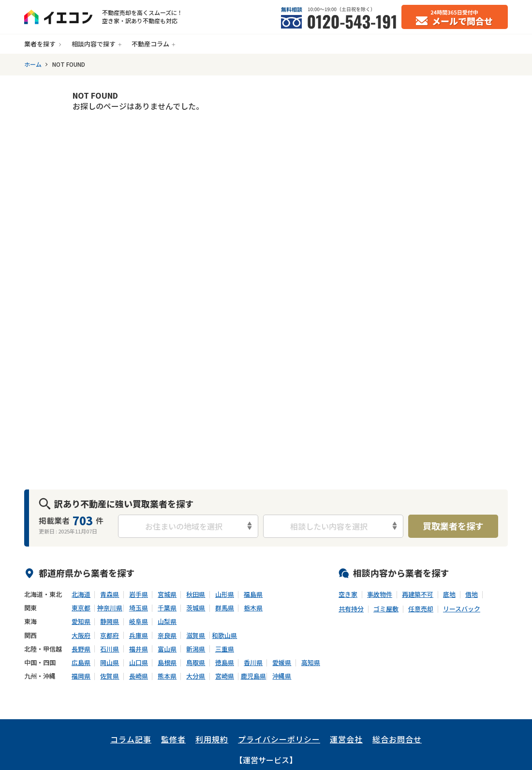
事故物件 (380, 594)
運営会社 (346, 739)
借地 (472, 594)
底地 (449, 594)
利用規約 (212, 739)
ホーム (33, 64)
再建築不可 (418, 594)
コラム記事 (131, 739)
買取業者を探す (453, 526)
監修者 (173, 739)
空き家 (348, 594)
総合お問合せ (397, 739)
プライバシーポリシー (279, 739)
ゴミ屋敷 (386, 609)
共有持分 (351, 609)
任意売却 (421, 609)
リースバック (462, 609)
